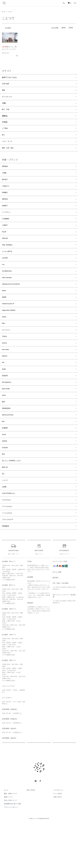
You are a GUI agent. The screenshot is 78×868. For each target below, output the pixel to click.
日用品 (5, 125)
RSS (28, 834)
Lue (4, 281)
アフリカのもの (8, 548)
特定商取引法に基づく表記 (11, 848)
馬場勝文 (6, 201)
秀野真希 (6, 172)
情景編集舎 (7, 570)
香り (4, 139)
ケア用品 (6, 131)
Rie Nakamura (8, 411)
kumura (5, 367)
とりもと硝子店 (8, 266)
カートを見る (56, 837)
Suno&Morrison (8, 288)
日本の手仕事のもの (10, 533)
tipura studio (7, 418)
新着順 (71, 28)
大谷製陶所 (7, 230)
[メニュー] (75, 3)
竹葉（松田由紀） (9, 259)
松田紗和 (6, 403)
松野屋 (5, 317)
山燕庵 (5, 526)
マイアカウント (56, 834)
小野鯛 (5, 179)
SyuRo (5, 338)
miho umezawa (8, 295)
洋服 (4, 105)
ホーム (4, 12)
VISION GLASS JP (10, 324)
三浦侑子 (6, 237)
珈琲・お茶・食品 (9, 153)
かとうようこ (8, 353)
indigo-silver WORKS (11, 331)
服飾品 (5, 119)
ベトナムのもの (8, 555)
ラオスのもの (8, 541)
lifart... (5, 346)
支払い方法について (8, 844)
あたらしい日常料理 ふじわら (14, 497)
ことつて (11, 12)
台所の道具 (7, 84)
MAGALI (5, 382)
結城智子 (6, 216)
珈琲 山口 (6, 505)
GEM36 (5, 476)
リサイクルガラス (9, 562)
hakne (5, 310)
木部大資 (6, 252)
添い (4, 512)
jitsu (4, 454)
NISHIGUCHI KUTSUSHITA (13, 302)
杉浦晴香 (6, 461)
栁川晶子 (6, 187)
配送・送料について (8, 837)
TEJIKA (5, 360)
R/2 (3, 389)
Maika (4, 396)
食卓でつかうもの (9, 77)
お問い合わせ (56, 841)
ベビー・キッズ (8, 146)
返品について (6, 841)
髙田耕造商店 (8, 440)
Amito (4, 425)
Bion (4, 490)
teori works (6, 375)
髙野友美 (6, 208)
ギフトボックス (8, 98)
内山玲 (5, 245)
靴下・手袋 (7, 112)
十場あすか (7, 194)
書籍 (4, 91)
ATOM (33, 834)
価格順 (63, 28)
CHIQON (6, 483)
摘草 (4, 432)
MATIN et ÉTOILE (9, 447)
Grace (5, 468)
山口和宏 (6, 273)
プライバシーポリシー (9, 851)
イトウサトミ (8, 223)
